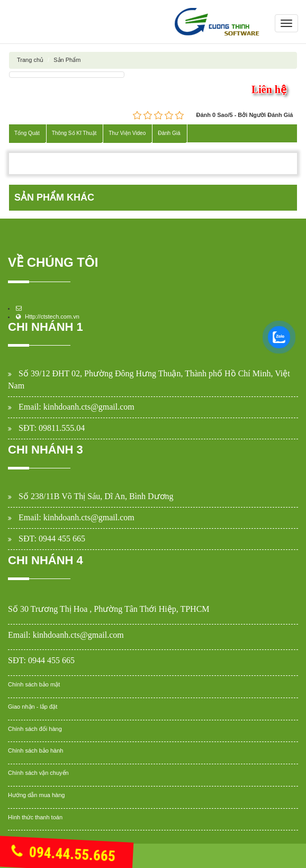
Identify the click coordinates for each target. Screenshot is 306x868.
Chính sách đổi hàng (35, 729)
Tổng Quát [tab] (27, 133)
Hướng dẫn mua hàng (36, 795)
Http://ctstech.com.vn (52, 317)
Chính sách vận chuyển (38, 773)
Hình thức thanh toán (35, 817)
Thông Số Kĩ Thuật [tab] (74, 133)
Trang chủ (30, 60)
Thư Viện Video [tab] (127, 133)
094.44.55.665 (63, 854)
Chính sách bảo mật (34, 684)
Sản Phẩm (67, 60)
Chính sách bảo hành (35, 751)
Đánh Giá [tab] (169, 133)
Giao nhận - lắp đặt (33, 707)
